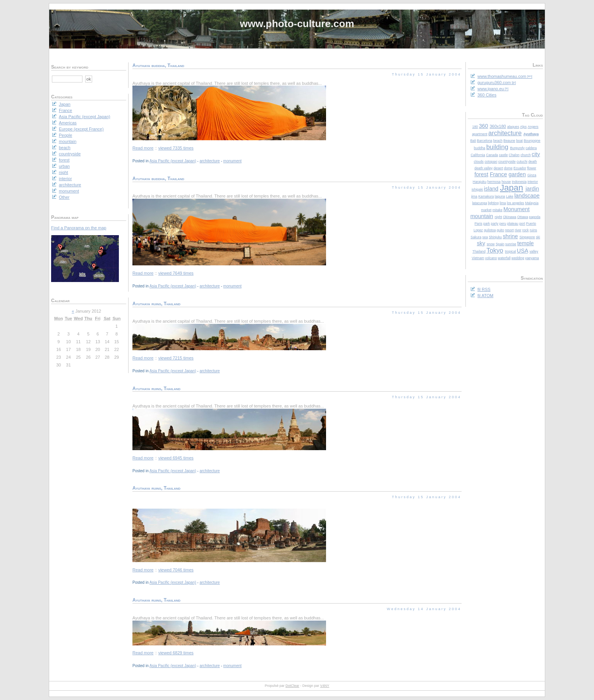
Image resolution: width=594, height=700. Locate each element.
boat (519, 141)
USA (523, 251)
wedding (518, 258)
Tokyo (495, 250)
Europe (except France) (81, 129)
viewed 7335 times (176, 148)
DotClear (292, 686)
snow (491, 244)
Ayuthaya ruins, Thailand (156, 304)
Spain (500, 244)
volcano (491, 258)
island (491, 189)
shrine (510, 236)
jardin (532, 189)
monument (233, 161)
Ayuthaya (531, 134)
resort (509, 230)
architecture (505, 133)
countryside (507, 162)
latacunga (479, 203)
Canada (492, 155)
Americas (68, 123)
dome (508, 168)
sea (485, 237)
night (498, 217)
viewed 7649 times (176, 273)
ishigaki (477, 189)
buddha (480, 148)
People (65, 135)
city (536, 154)
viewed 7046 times (176, 570)
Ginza (532, 175)
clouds (479, 162)
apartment (480, 134)
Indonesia (519, 182)
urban (64, 166)
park (487, 224)
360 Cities (487, 95)
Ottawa (523, 217)
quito (500, 230)
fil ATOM (485, 296)
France (499, 174)
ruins (533, 230)
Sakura (476, 237)
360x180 (498, 126)
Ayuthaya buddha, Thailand (158, 65)
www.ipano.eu (491, 89)
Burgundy (517, 148)
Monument (517, 209)
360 (484, 126)
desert (498, 168)
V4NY (325, 686)
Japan (512, 188)
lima (503, 203)
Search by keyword (70, 67)
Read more (143, 148)
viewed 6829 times (176, 653)
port (522, 224)
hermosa (494, 182)
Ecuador (520, 168)
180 (475, 127)
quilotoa (490, 230)
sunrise (511, 244)
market (486, 210)
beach (498, 141)
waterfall (504, 258)
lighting (493, 203)
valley (534, 251)
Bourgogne (532, 141)
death (532, 162)
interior (533, 182)
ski (538, 237)
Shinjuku (495, 237)
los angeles (516, 203)
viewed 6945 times (176, 458)
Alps (523, 127)
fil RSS (484, 289)
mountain (482, 216)
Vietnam (478, 258)
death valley (483, 168)
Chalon (514, 155)
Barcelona (485, 141)
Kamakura (486, 196)
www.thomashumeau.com (502, 76)
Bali (473, 141)
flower (531, 168)
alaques (513, 127)
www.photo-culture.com (297, 24)
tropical (510, 251)
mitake (498, 210)
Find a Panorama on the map (79, 228)
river (518, 230)
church (525, 155)
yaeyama (532, 258)
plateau (513, 224)
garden (517, 174)
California (478, 155)
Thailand (479, 251)
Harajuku (480, 182)
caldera (531, 148)
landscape (527, 196)
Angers (533, 127)
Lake (510, 196)
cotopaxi (491, 162)
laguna (500, 196)
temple (526, 243)
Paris (478, 224)
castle (503, 155)
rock (526, 230)
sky (481, 243)
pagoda (535, 217)
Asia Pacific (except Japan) (173, 161)
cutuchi (522, 162)
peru (503, 224)
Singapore (527, 237)
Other (64, 197)
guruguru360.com (494, 83)
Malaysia (532, 203)
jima (474, 196)
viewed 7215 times (176, 358)
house (506, 182)
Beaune (509, 141)
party (495, 224)
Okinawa (510, 217)
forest (481, 174)
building (497, 147)
